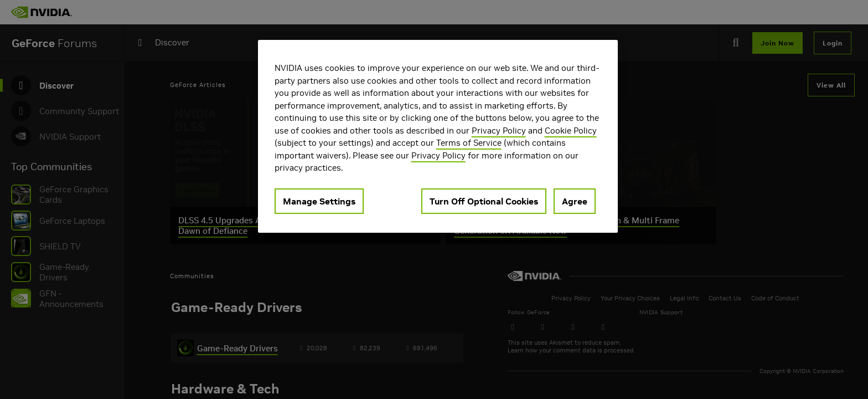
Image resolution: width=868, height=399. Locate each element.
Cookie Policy (571, 131)
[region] (438, 136)
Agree (575, 201)
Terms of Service (469, 143)
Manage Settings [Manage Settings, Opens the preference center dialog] (319, 201)
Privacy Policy (499, 131)
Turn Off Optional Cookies (484, 201)
